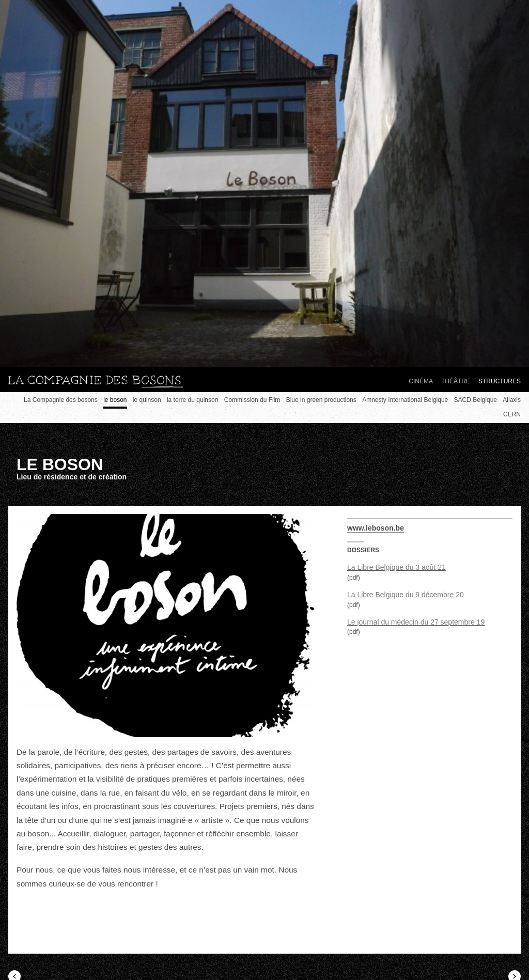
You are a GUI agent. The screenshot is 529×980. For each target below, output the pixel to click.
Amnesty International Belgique (405, 400)
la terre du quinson (192, 400)
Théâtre (456, 381)
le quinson (147, 400)
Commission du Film (252, 400)
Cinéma (421, 381)
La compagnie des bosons (96, 382)
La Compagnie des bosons (61, 400)
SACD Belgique (476, 400)
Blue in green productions (321, 400)
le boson (115, 400)
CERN (512, 414)
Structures (500, 381)
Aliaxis (512, 400)
